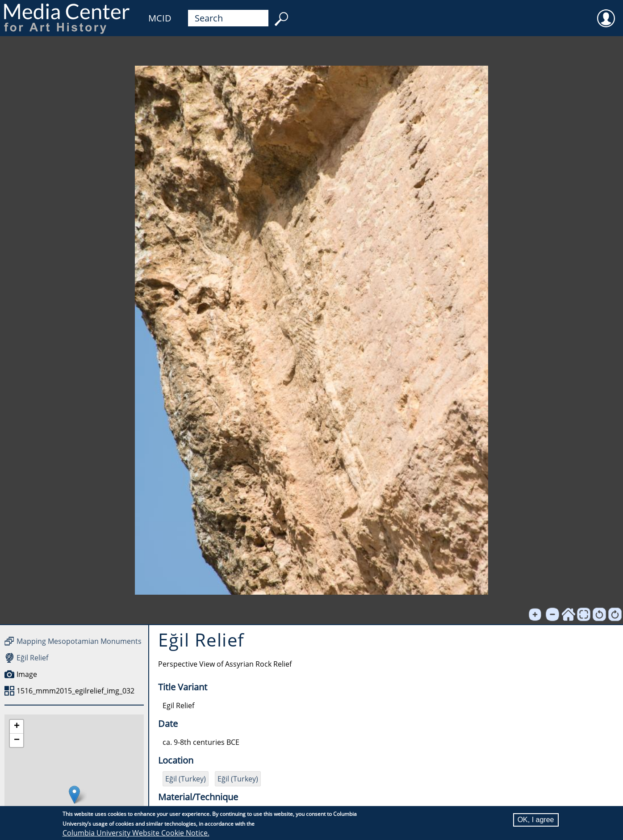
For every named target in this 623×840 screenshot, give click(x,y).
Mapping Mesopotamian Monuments (79, 641)
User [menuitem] (606, 13)
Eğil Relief (32, 658)
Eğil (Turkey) (186, 779)
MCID (160, 18)
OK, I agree (536, 820)
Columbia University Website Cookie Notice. (136, 833)
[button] (74, 795)
